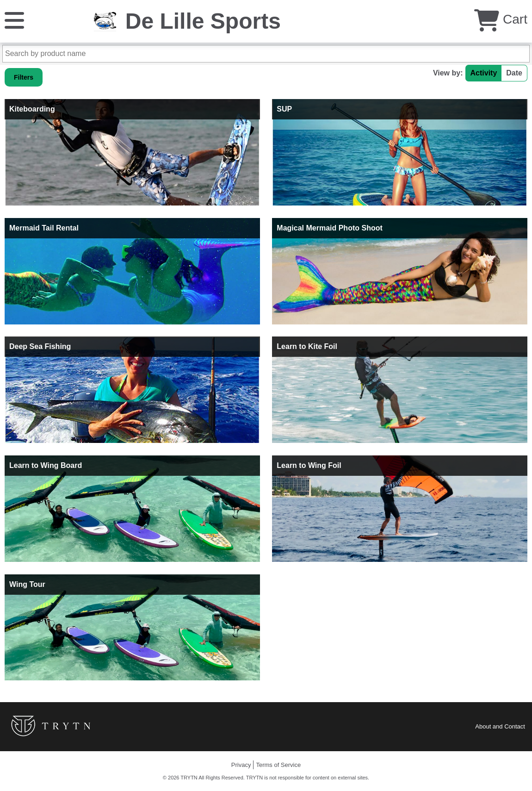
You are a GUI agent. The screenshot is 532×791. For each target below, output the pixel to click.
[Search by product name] (266, 54)
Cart (501, 19)
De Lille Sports (203, 21)
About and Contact (500, 726)
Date (514, 73)
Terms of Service (278, 765)
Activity (484, 73)
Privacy (241, 765)
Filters (24, 77)
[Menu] (14, 20)
